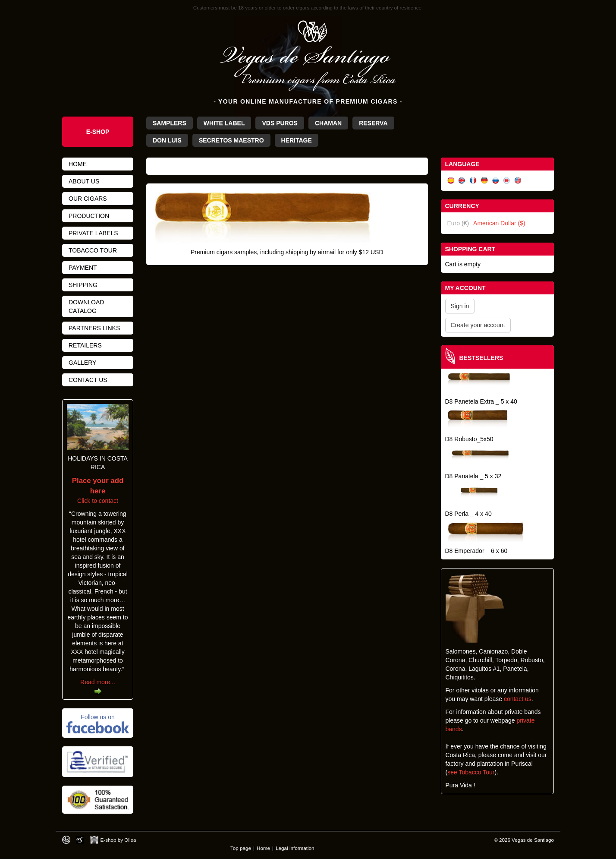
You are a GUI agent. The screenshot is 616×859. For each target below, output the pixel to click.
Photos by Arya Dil (80, 840)
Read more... (98, 682)
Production (89, 216)
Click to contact (98, 491)
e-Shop (98, 132)
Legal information (295, 848)
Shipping (83, 285)
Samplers (170, 123)
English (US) (518, 181)
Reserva (373, 123)
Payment (83, 268)
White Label (224, 123)
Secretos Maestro (231, 140)
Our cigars (88, 199)
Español (451, 181)
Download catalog (86, 306)
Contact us (88, 380)
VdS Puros (280, 123)
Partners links (94, 328)
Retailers (85, 345)
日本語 (507, 181)
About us (84, 181)
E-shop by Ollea (118, 840)
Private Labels (93, 233)
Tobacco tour (93, 250)
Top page (241, 848)
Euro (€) (458, 223)
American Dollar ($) (499, 223)
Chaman (328, 123)
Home (78, 164)
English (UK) (462, 181)
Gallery (82, 363)
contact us (518, 699)
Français (473, 181)
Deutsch (484, 181)
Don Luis (167, 140)
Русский (496, 181)
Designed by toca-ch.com (66, 840)
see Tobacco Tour (471, 772)
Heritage (297, 140)
